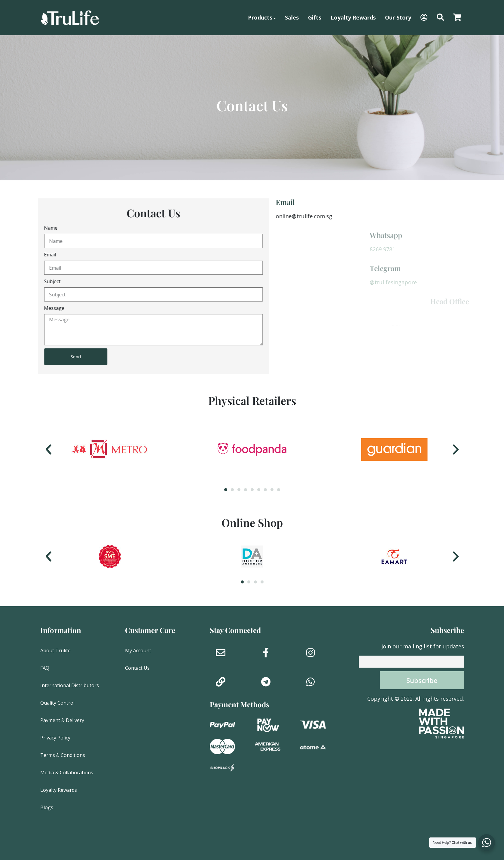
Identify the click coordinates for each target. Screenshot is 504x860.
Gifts (315, 17)
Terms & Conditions (63, 755)
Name (37, 228)
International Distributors (70, 685)
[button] (440, 18)
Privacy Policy (55, 738)
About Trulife (55, 650)
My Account (138, 650)
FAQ (45, 668)
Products (262, 17)
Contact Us (137, 668)
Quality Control (57, 703)
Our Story (398, 17)
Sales (292, 17)
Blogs (47, 807)
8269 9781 (470, 249)
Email (36, 255)
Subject (39, 281)
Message (41, 308)
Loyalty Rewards (353, 17)
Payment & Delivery (62, 720)
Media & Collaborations (67, 773)
